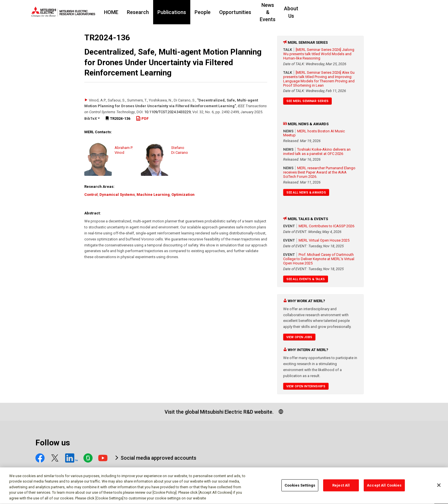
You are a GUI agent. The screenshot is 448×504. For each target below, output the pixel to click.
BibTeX (92, 118)
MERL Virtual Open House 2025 (324, 240)
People (237, 12)
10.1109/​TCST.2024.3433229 (167, 112)
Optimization (183, 195)
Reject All (341, 488)
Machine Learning (153, 195)
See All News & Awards (306, 193)
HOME (146, 12)
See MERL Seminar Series (307, 101)
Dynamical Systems (117, 195)
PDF (142, 118)
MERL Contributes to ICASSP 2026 (326, 226)
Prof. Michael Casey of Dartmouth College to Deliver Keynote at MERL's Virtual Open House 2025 (319, 259)
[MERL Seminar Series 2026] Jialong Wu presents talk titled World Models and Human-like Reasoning (319, 54)
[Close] (439, 487)
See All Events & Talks (306, 279)
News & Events (312, 12)
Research (173, 12)
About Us (348, 12)
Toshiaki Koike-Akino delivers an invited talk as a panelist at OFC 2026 (317, 152)
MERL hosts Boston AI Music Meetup (314, 133)
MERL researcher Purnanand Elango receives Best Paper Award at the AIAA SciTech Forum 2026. (319, 172)
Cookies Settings (300, 488)
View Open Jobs (299, 337)
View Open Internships (306, 386)
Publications (207, 12)
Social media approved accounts (158, 458)
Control (91, 195)
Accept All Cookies (384, 488)
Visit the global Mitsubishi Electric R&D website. (219, 412)
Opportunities (270, 12)
